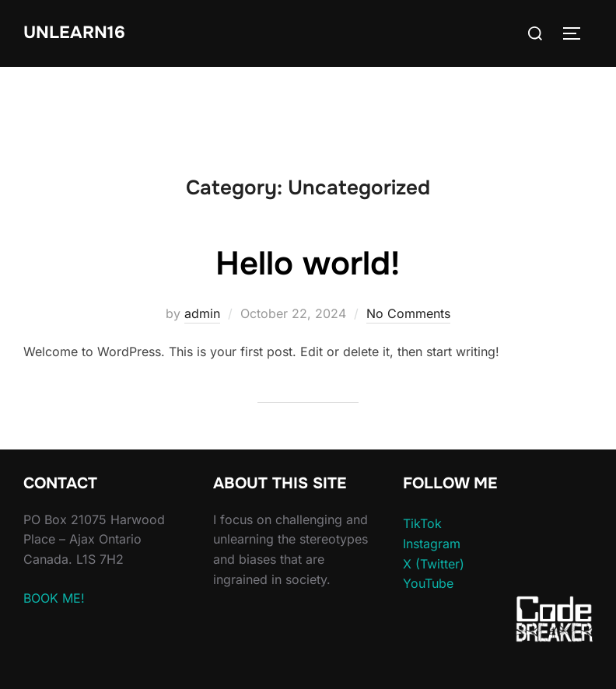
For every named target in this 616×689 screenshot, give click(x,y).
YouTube (428, 583)
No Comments (408, 313)
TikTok (422, 523)
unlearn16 (74, 33)
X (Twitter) (434, 564)
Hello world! (308, 264)
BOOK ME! (54, 598)
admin (202, 313)
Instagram (432, 544)
